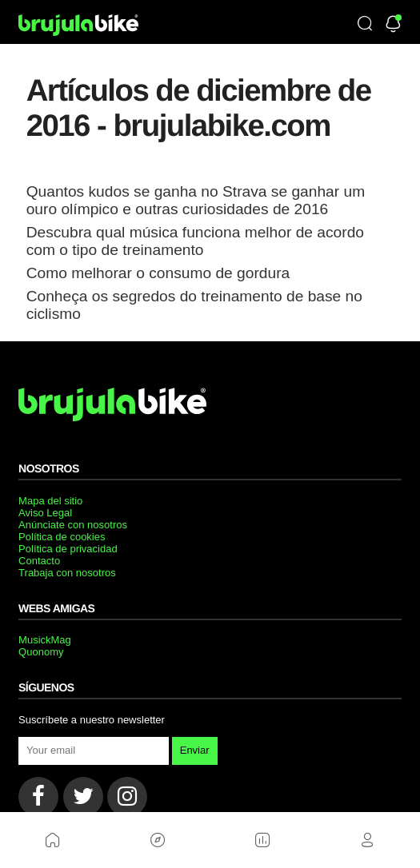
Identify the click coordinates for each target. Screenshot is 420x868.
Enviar (195, 750)
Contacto (39, 561)
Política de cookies (62, 537)
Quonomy (41, 652)
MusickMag (45, 640)
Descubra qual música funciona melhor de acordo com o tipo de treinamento (195, 241)
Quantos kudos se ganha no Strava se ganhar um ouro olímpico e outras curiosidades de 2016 (196, 200)
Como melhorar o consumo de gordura (158, 273)
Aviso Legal (45, 513)
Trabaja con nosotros (67, 573)
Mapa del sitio (50, 501)
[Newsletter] (393, 25)
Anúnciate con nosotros (73, 525)
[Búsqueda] (365, 25)
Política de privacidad (68, 549)
